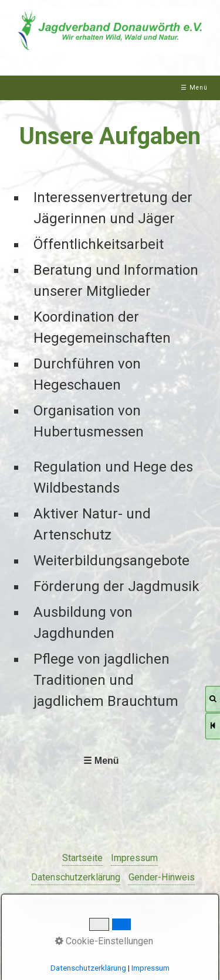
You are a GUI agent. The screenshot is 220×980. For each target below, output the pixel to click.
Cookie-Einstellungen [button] (104, 941)
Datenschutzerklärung (76, 877)
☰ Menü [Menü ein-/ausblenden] (194, 88)
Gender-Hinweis (162, 877)
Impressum (134, 858)
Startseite (82, 858)
